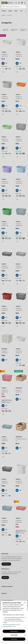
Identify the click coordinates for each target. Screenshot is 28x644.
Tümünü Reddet (14, 635)
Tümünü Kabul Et (14, 631)
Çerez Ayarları (14, 639)
